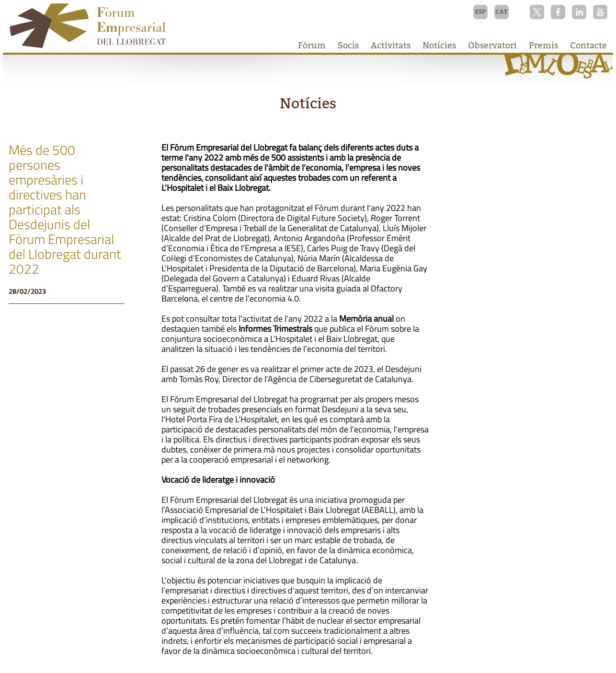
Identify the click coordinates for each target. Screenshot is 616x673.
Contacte (588, 45)
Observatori (492, 45)
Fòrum (312, 45)
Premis (543, 45)
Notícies (439, 45)
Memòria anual (366, 319)
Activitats (391, 45)
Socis (348, 45)
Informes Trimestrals (275, 329)
